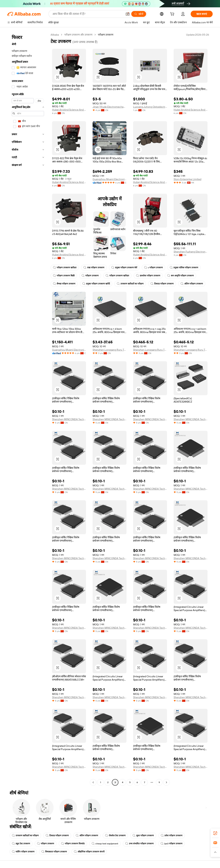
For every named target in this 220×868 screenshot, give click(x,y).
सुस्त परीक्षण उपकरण (143, 836)
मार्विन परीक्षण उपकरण (23, 852)
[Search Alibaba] (87, 14)
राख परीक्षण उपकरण (94, 268)
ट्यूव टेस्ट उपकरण (21, 844)
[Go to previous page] (93, 782)
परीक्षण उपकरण (90, 276)
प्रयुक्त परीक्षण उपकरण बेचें (124, 268)
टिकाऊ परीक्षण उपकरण (162, 284)
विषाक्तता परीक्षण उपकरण (54, 852)
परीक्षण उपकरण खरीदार (65, 268)
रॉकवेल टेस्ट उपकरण (115, 836)
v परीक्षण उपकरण (153, 268)
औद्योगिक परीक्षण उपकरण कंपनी (89, 852)
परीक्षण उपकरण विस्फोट (73, 844)
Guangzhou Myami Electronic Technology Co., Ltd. (110, 179)
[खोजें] (139, 14)
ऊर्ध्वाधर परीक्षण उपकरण (148, 276)
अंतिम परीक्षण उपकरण (192, 284)
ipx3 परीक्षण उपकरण (172, 844)
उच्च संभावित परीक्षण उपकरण (139, 844)
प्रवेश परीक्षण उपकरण (172, 836)
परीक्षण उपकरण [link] (106, 35)
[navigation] (28, 409)
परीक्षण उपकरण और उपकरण (78, 35)
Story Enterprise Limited (187, 179)
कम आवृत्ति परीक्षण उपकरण (180, 276)
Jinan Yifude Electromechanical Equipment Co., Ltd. (110, 107)
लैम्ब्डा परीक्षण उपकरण (64, 284)
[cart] (173, 14)
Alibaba (55, 35)
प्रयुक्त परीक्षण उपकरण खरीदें (96, 284)
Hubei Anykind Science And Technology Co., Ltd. (69, 110)
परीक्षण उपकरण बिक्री (64, 276)
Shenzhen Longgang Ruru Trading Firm (110, 350)
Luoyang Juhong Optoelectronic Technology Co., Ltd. (150, 107)
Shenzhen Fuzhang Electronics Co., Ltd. (191, 252)
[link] (215, 833)
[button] (128, 14)
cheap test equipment (105, 844)
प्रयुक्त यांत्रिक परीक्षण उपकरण (184, 268)
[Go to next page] (166, 782)
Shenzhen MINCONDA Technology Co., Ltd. (69, 419)
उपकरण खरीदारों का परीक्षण (130, 284)
